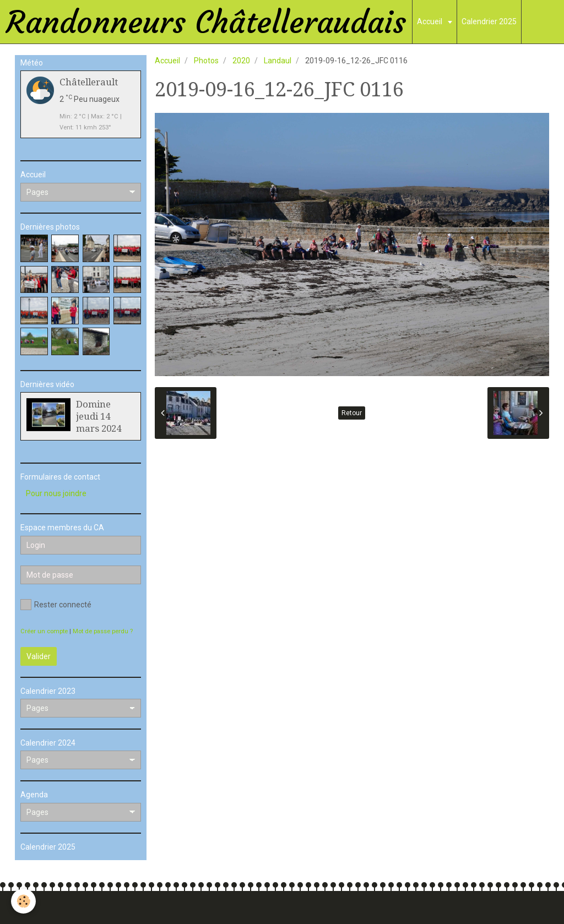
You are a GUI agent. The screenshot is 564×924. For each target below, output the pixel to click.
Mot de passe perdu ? (103, 631)
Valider (39, 656)
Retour (352, 413)
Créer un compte (44, 631)
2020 (241, 61)
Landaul (278, 61)
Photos (206, 61)
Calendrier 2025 (489, 21)
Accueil (430, 21)
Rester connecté (56, 605)
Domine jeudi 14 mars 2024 (99, 416)
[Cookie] (23, 901)
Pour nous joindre (56, 493)
